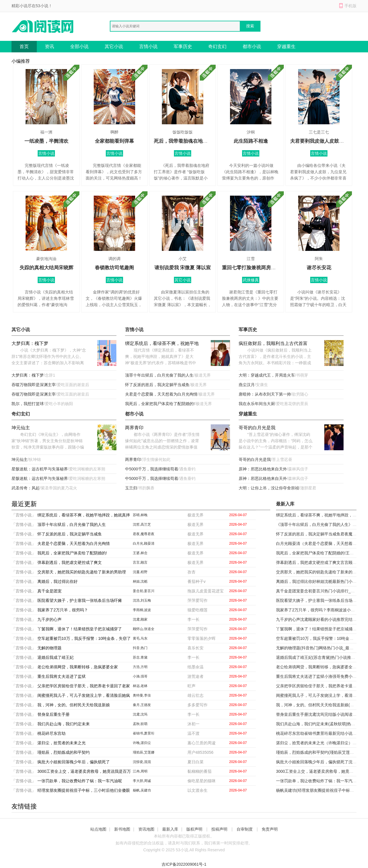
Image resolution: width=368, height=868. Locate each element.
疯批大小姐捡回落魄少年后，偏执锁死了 (74, 762)
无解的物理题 (49, 648)
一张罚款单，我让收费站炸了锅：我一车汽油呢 (80, 781)
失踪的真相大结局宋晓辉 (46, 268)
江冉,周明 (140, 771)
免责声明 (270, 829)
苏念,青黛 (140, 657)
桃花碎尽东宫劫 (51, 733)
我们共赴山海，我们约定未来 (64, 724)
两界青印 (134, 428)
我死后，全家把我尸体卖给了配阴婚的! (160, 404)
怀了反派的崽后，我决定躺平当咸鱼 (157, 385)
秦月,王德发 (142, 705)
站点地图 (98, 829)
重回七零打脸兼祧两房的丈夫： (256, 268)
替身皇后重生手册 (53, 714)
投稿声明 (219, 829)
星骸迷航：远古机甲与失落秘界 (40, 469)
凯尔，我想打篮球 (28, 404)
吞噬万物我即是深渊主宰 (34, 385)
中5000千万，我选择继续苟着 (152, 469)
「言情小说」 (24, 515)
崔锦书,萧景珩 (144, 733)
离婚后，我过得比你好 (57, 581)
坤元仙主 (21, 428)
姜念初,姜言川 (144, 591)
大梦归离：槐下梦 (30, 343)
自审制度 (245, 829)
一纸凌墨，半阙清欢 (46, 141)
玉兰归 (131, 488)
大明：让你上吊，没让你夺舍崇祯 (269, 488)
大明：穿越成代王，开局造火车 (267, 375)
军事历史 (183, 46)
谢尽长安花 (319, 268)
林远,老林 (140, 686)
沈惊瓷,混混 (142, 762)
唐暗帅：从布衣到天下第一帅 (265, 394)
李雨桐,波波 (142, 610)
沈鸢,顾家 (140, 619)
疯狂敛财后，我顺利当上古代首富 (273, 343)
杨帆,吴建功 (142, 790)
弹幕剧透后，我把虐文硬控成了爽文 (70, 562)
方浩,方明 (140, 667)
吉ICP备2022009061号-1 (184, 864)
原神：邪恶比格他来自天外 (263, 469)
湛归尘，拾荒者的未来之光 (62, 743)
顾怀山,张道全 (144, 629)
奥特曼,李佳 (142, 695)
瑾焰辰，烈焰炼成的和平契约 (64, 752)
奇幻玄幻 (217, 46)
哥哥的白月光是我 (257, 428)
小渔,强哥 (140, 676)
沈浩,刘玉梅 (142, 600)
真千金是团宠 (49, 591)
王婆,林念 (140, 553)
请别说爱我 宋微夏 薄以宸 (183, 268)
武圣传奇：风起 (26, 488)
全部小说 (79, 46)
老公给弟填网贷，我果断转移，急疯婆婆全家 (78, 667)
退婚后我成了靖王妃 (55, 657)
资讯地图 (146, 829)
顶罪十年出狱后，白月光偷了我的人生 (159, 375)
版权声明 (194, 829)
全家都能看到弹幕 (114, 141)
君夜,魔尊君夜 (144, 534)
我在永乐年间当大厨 (257, 404)
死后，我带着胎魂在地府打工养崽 (190, 141)
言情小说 (148, 46)
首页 (24, 46)
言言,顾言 (140, 562)
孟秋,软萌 (140, 724)
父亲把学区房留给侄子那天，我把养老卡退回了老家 (84, 686)
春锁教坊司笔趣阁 (114, 268)
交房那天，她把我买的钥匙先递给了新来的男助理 (82, 572)
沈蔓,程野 (140, 572)
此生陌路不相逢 (251, 141)
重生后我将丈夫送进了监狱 (62, 676)
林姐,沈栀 (140, 581)
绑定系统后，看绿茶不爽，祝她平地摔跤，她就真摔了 (162, 344)
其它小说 (114, 46)
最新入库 (170, 829)
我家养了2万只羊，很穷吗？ (63, 610)
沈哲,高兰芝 (142, 524)
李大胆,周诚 (142, 781)
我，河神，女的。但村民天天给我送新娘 (74, 705)
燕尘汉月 (247, 385)
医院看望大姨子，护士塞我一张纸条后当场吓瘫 (80, 600)
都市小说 (252, 46)
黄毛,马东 (140, 638)
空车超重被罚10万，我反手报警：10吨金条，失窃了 (84, 638)
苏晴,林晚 (140, 515)
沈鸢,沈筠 (140, 714)
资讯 (49, 46)
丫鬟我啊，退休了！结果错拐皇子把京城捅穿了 (80, 629)
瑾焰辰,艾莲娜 (144, 752)
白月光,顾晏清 (144, 543)
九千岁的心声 (49, 619)
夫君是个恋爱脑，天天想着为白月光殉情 (161, 394)
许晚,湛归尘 (142, 743)
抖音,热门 (140, 648)
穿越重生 (286, 46)
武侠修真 (251, 280)
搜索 (250, 26)
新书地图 (122, 829)
